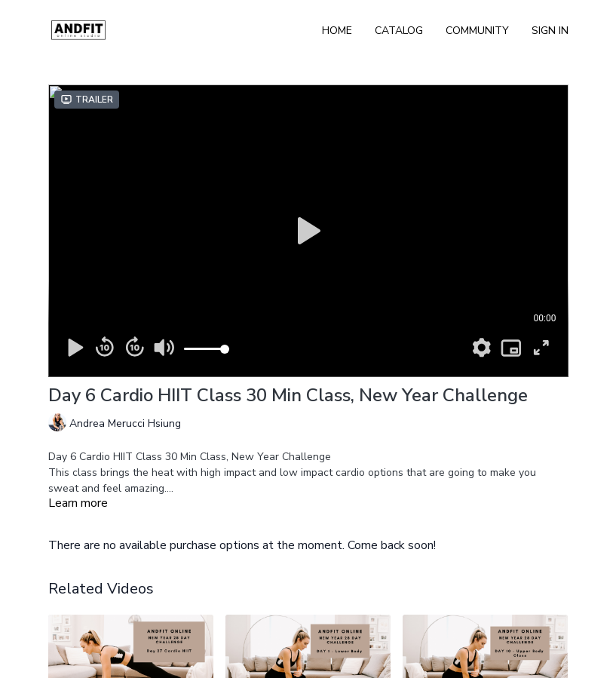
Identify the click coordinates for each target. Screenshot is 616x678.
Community (477, 31)
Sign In (550, 31)
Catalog (399, 31)
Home (337, 31)
